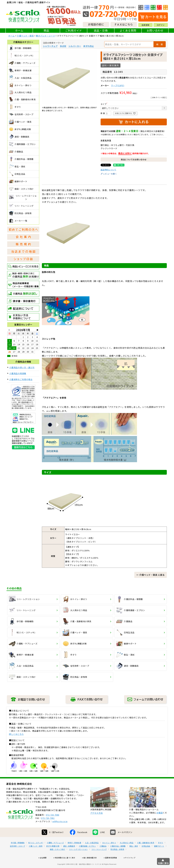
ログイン (161, 25)
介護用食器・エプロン (87, 855)
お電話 (160, 821)
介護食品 (103, 855)
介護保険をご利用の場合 (21, 379)
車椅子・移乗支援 (74, 851)
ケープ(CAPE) (118, 85)
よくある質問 (128, 30)
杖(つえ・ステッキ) (36, 851)
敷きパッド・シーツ (46, 36)
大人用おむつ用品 (127, 851)
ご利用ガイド (74, 30)
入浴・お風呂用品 (92, 851)
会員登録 (145, 25)
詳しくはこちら (16, 734)
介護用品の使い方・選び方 (22, 367)
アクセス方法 (97, 822)
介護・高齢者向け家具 (146, 851)
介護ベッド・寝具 (25, 36)
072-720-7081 (48, 827)
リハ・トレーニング (99, 858)
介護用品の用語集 (18, 373)
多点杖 (63, 46)
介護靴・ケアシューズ (55, 851)
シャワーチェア (50, 46)
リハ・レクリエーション (78, 858)
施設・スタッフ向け (58, 858)
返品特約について (108, 170)
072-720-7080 (53, 823)
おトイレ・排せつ (109, 851)
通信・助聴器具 (69, 855)
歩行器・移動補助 (18, 851)
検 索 (160, 44)
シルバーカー (75, 46)
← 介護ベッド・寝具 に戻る (151, 575)
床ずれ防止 (89, 46)
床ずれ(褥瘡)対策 (53, 855)
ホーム (19, 30)
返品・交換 (101, 30)
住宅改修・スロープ (18, 855)
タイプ (105, 104)
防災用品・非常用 (117, 858)
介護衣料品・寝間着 (118, 855)
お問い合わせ (155, 30)
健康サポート (159, 855)
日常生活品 (146, 855)
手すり (161, 851)
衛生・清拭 (134, 855)
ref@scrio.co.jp (60, 830)
